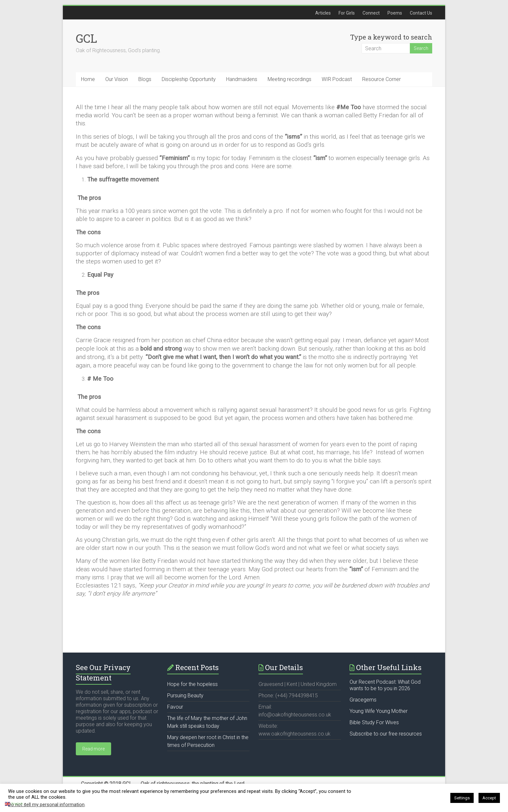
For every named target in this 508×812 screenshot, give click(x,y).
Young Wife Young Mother (379, 711)
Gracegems (363, 700)
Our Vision (117, 79)
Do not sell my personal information (46, 805)
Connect (371, 13)
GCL (87, 38)
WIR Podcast (337, 79)
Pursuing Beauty (185, 696)
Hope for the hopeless (192, 684)
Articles (323, 13)
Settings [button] (462, 798)
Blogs (145, 79)
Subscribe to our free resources (386, 734)
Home (88, 79)
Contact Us (421, 13)
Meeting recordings (289, 79)
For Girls (347, 13)
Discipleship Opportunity (189, 79)
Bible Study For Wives (374, 722)
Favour (175, 707)
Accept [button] (489, 798)
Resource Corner (381, 79)
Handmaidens (242, 79)
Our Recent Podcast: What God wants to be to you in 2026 (385, 685)
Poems (395, 13)
